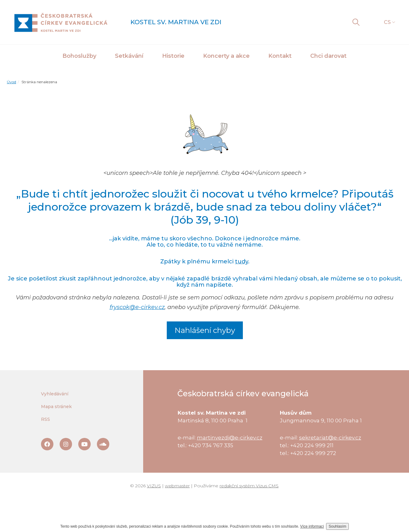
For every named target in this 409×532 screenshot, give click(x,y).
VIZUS (154, 486)
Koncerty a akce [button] (226, 56)
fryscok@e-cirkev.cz (137, 307)
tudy (242, 261)
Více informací (312, 526)
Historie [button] (173, 56)
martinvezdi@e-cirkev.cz (230, 438)
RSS (45, 419)
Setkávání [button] (129, 56)
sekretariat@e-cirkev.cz (330, 438)
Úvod (11, 82)
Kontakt (280, 56)
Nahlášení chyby (205, 330)
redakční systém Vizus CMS (249, 486)
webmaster (177, 486)
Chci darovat (328, 56)
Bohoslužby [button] (79, 56)
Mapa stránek (56, 407)
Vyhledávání (55, 394)
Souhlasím (337, 526)
